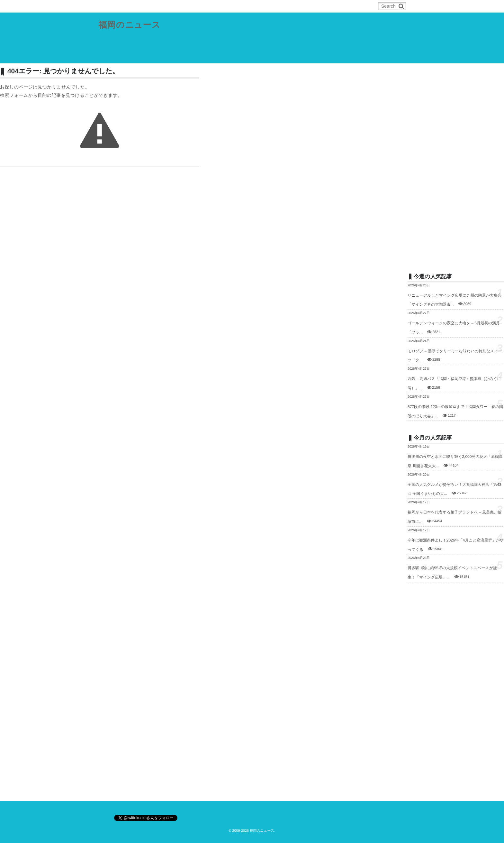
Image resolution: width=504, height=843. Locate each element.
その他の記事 (301, 56)
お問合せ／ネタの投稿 (346, 56)
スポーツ (268, 56)
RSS (140, 6)
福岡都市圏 (143, 56)
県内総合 (112, 56)
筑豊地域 (210, 56)
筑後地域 (239, 56)
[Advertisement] (456, 163)
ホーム (115, 6)
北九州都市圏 (177, 56)
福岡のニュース (131, 26)
